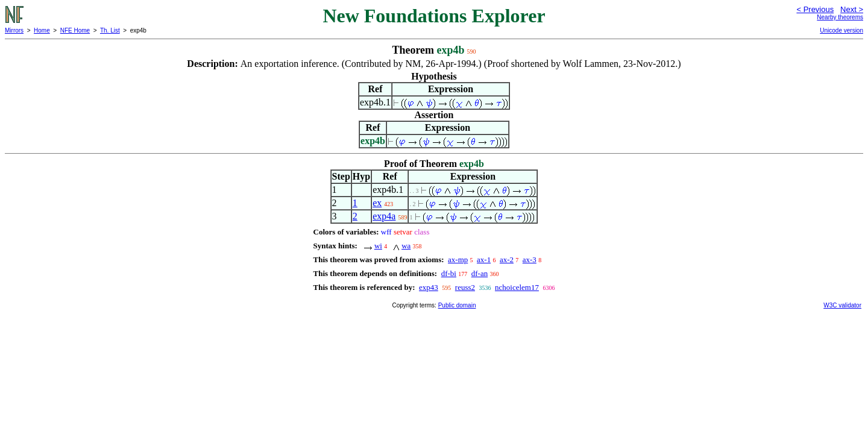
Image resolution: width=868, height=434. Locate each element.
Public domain (457, 305)
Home (42, 30)
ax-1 (484, 259)
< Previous (815, 9)
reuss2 (465, 287)
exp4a (384, 216)
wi (378, 246)
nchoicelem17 (517, 287)
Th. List (110, 30)
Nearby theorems (840, 17)
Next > (852, 9)
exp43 (429, 287)
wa (406, 246)
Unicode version (841, 30)
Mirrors (14, 30)
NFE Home (75, 30)
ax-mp (458, 259)
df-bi (449, 273)
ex (377, 203)
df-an (480, 273)
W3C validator (842, 305)
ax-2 (507, 259)
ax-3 (530, 259)
